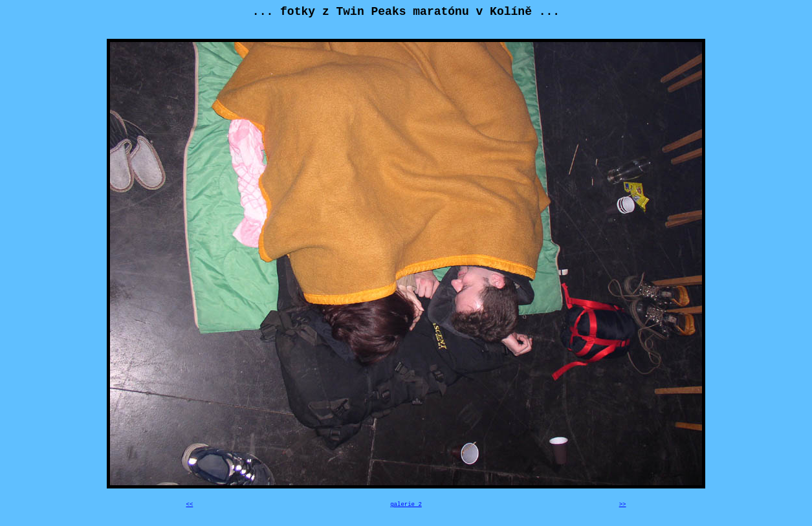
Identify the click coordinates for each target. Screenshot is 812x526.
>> (623, 505)
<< (190, 505)
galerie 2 (406, 505)
